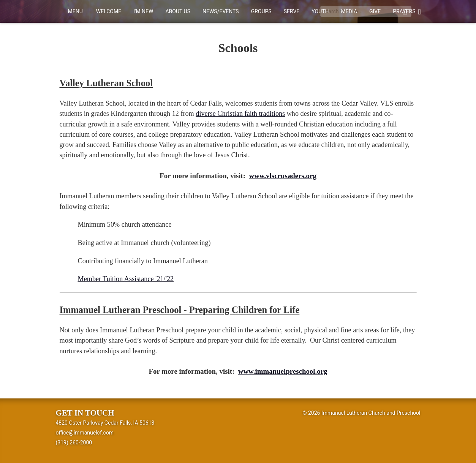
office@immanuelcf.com (85, 433)
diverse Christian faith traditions (240, 114)
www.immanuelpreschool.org (283, 371)
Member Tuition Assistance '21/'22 (126, 279)
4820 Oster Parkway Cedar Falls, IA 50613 (105, 423)
